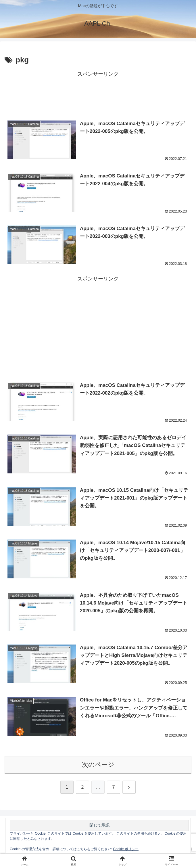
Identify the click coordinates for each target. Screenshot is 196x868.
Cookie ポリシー (126, 849)
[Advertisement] (98, 93)
